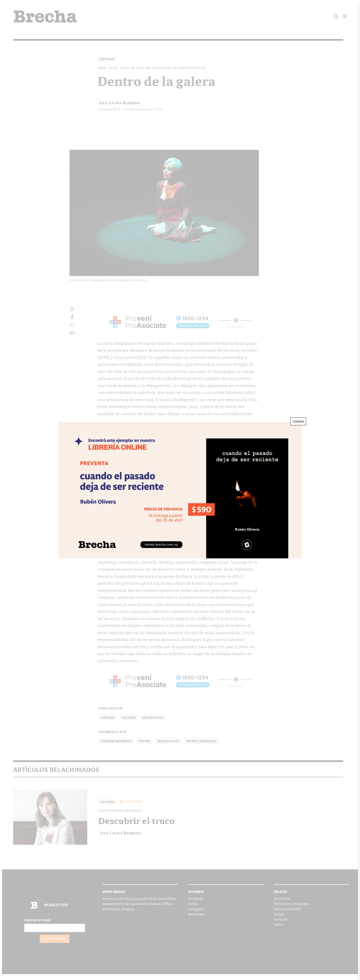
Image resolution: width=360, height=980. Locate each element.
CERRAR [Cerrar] (298, 421)
